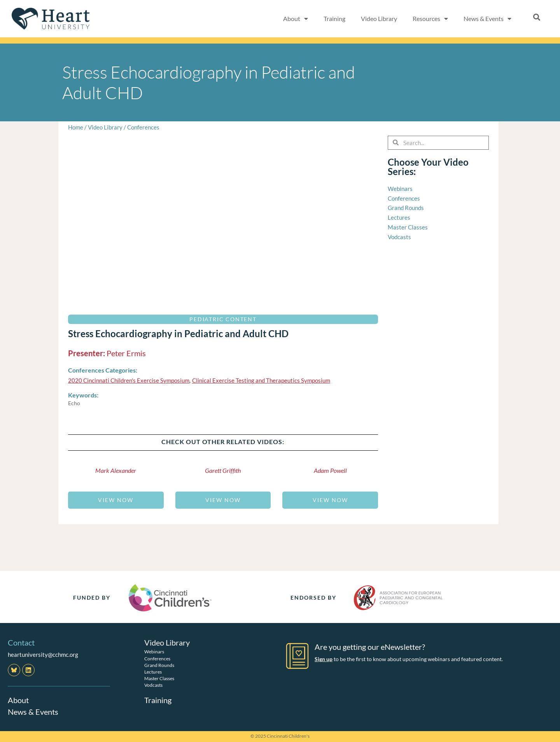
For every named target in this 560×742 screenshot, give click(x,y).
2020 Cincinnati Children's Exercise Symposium (129, 380)
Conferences (143, 127)
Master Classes (159, 678)
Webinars (154, 652)
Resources (430, 19)
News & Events (487, 19)
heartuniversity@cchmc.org (43, 654)
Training (334, 18)
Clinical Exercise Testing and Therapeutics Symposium (261, 380)
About (296, 19)
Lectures (153, 672)
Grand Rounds (159, 665)
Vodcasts (153, 685)
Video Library (379, 18)
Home (76, 127)
